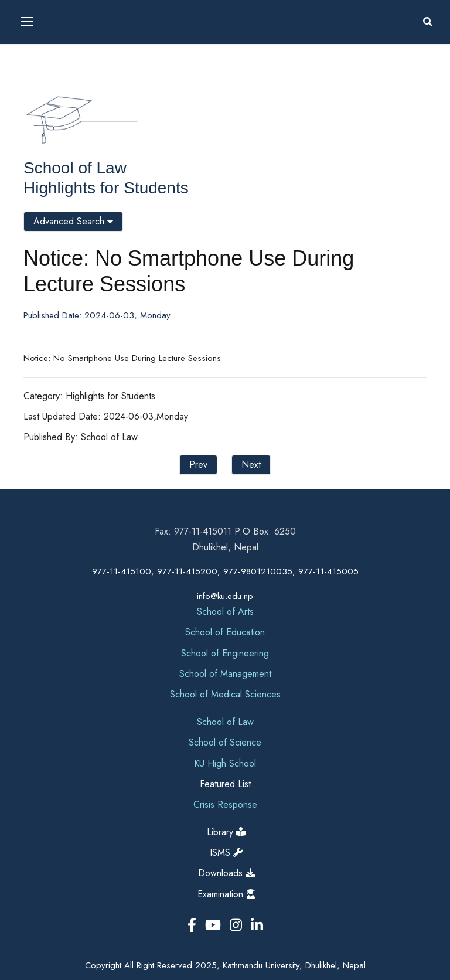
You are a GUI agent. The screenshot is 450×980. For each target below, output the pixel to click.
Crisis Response (225, 804)
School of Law (75, 168)
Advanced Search (73, 221)
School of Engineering (225, 653)
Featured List (225, 784)
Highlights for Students (106, 188)
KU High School (225, 763)
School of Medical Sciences (225, 694)
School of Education (225, 632)
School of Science (225, 742)
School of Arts (225, 612)
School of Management (225, 674)
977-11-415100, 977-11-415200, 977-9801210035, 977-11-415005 (225, 571)
